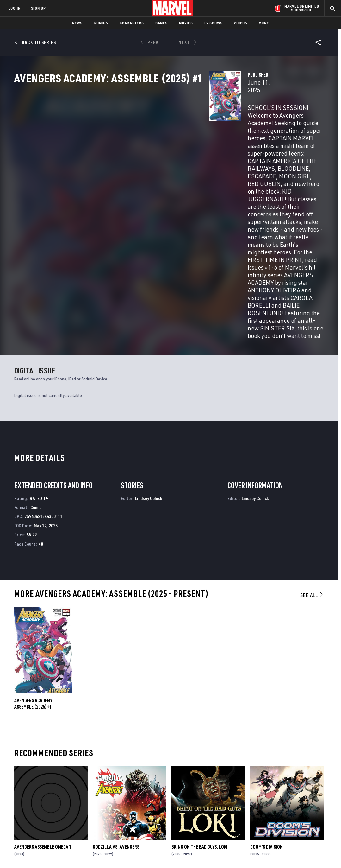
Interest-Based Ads (279, 853)
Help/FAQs (62, 788)
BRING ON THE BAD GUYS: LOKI (199, 718)
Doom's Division (267, 718)
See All (312, 466)
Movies (186, 23)
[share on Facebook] (268, 795)
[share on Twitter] (284, 795)
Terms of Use (22, 853)
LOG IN (15, 8)
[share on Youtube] (268, 808)
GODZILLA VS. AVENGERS (116, 718)
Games (161, 23)
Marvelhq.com (125, 797)
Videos (240, 23)
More (264, 23)
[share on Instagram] (301, 795)
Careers (60, 797)
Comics (101, 23)
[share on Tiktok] (268, 822)
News (77, 23)
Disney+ (118, 788)
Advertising (122, 779)
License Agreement (240, 853)
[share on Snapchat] (284, 808)
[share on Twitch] (318, 808)
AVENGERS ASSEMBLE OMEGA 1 (43, 718)
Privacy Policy (50, 853)
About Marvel (66, 779)
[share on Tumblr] (318, 795)
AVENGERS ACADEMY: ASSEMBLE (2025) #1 (34, 575)
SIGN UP (38, 8)
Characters (132, 23)
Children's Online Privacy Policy (191, 853)
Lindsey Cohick (149, 370)
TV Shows (213, 23)
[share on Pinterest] (301, 808)
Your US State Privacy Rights (93, 853)
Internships (65, 807)
